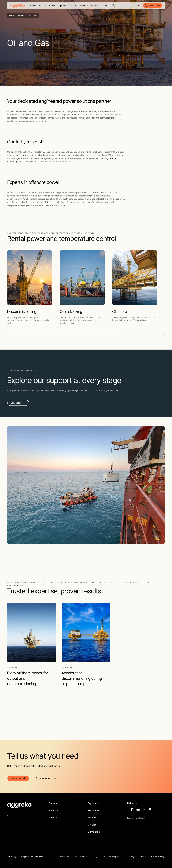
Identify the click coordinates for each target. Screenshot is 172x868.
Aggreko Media (138, 810)
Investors (93, 818)
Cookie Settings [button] (158, 857)
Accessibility (64, 857)
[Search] (114, 5)
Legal (96, 857)
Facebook (132, 810)
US (139, 6)
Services (53, 818)
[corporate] (18, 5)
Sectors (21, 15)
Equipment (94, 803)
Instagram (150, 810)
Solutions (53, 810)
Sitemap (143, 857)
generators (25, 155)
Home (11, 15)
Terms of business (81, 857)
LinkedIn (144, 810)
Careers (92, 825)
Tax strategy (130, 857)
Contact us (94, 832)
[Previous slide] (155, 335)
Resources (94, 810)
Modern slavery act (111, 857)
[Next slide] (162, 335)
